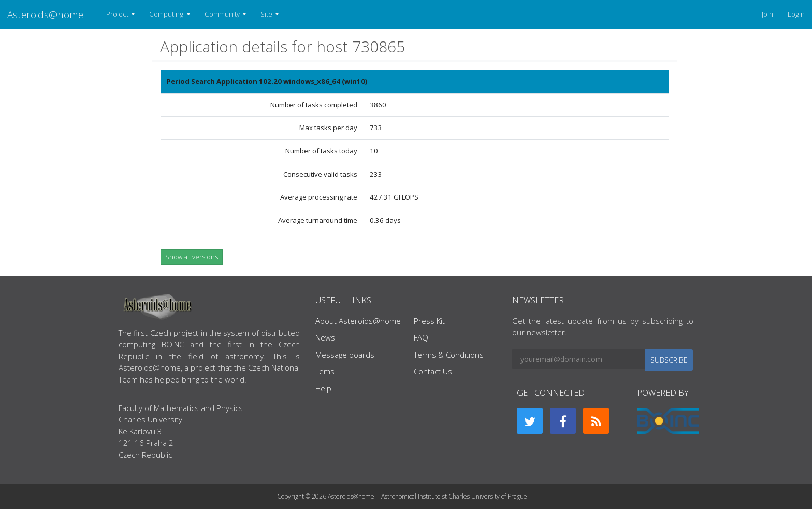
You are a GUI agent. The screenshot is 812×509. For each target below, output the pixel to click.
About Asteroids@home (358, 321)
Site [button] (267, 14)
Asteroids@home (45, 14)
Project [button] (118, 14)
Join (767, 14)
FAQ (421, 337)
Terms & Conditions (449, 355)
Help (323, 388)
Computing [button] (167, 14)
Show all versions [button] (192, 257)
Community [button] (223, 14)
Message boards (345, 355)
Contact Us (433, 371)
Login (796, 14)
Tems (325, 371)
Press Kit (429, 321)
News (325, 337)
